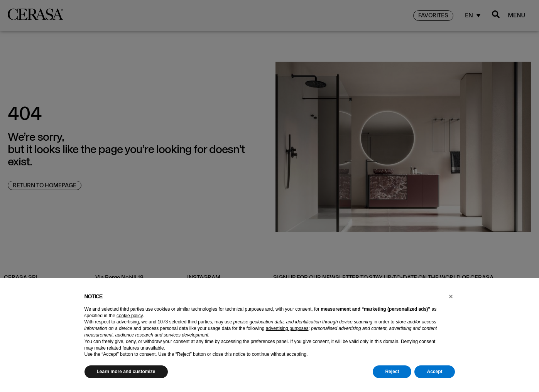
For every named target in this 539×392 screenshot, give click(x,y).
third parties (200, 322)
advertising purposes (287, 328)
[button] (451, 296)
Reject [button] (392, 372)
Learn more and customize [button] (126, 372)
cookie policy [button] (130, 316)
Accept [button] (434, 372)
